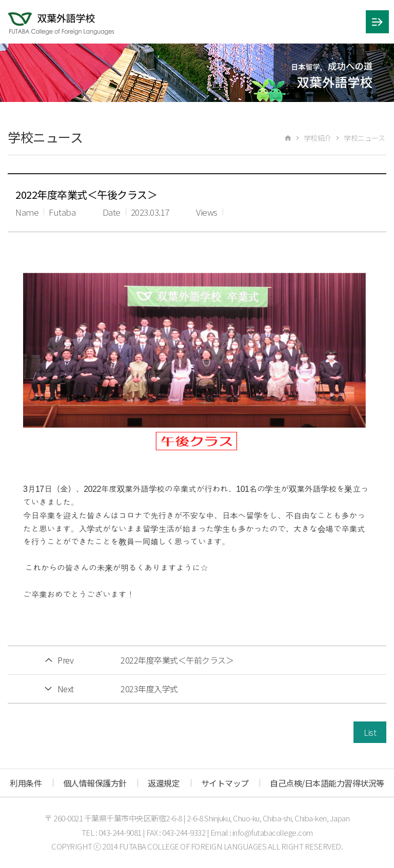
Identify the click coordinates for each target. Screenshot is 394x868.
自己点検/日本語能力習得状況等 (327, 783)
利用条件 (26, 783)
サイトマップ (225, 783)
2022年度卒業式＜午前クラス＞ (177, 660)
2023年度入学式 (149, 689)
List (370, 732)
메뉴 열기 (377, 22)
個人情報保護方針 (95, 783)
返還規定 (164, 783)
